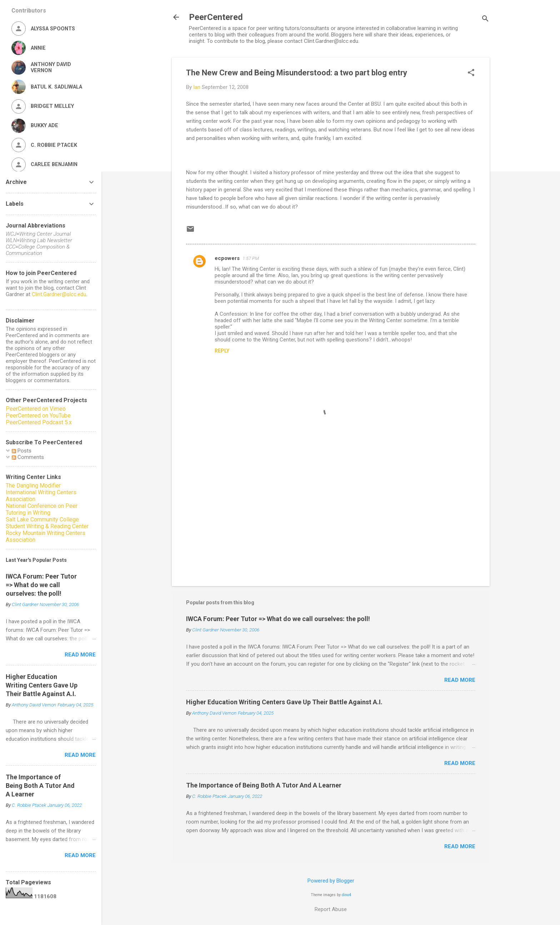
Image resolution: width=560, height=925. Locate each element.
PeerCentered (216, 17)
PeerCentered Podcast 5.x (39, 422)
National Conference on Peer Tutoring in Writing (42, 509)
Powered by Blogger (331, 881)
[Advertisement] (331, 520)
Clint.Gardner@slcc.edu (59, 294)
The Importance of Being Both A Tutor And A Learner (264, 785)
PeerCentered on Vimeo (36, 409)
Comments (28, 457)
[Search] (485, 19)
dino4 (346, 895)
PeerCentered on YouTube (38, 416)
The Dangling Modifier (33, 486)
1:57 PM (251, 258)
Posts (22, 451)
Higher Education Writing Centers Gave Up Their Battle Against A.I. (284, 702)
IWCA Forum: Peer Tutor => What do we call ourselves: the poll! (278, 619)
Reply (222, 351)
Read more (460, 680)
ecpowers (227, 258)
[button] (471, 73)
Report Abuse (331, 909)
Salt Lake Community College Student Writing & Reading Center (47, 523)
